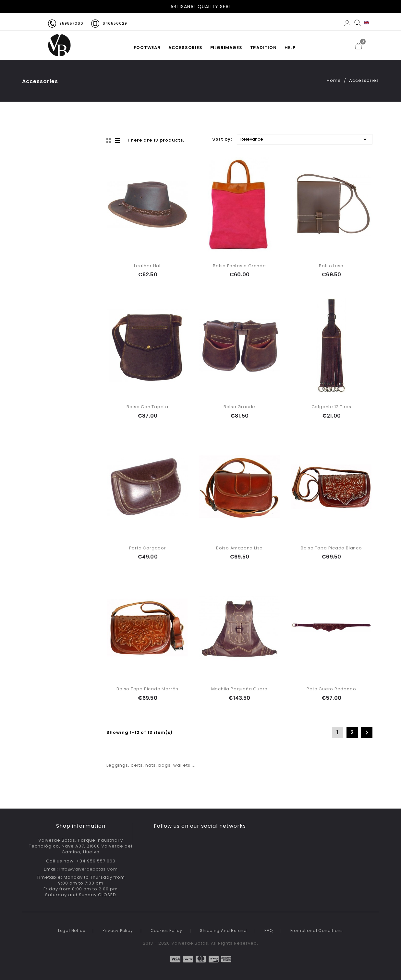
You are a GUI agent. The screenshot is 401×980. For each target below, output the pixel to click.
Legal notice (72, 930)
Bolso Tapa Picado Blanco (331, 548)
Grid (110, 141)
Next (367, 733)
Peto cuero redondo (331, 689)
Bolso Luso (331, 266)
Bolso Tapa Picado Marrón (147, 689)
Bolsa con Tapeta (147, 407)
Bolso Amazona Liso (239, 548)
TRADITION (263, 48)
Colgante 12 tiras (331, 407)
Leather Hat (147, 266)
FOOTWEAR (147, 48)
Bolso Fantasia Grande (239, 266)
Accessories (185, 48)
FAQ (268, 930)
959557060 (71, 23)
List (118, 141)
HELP (290, 48)
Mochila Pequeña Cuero (240, 689)
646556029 (115, 23)
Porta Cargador (148, 548)
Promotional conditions (317, 930)
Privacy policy (118, 930)
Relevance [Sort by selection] (305, 139)
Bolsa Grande (239, 407)
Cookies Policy (166, 930)
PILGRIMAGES (226, 48)
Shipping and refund (223, 930)
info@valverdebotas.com (88, 869)
